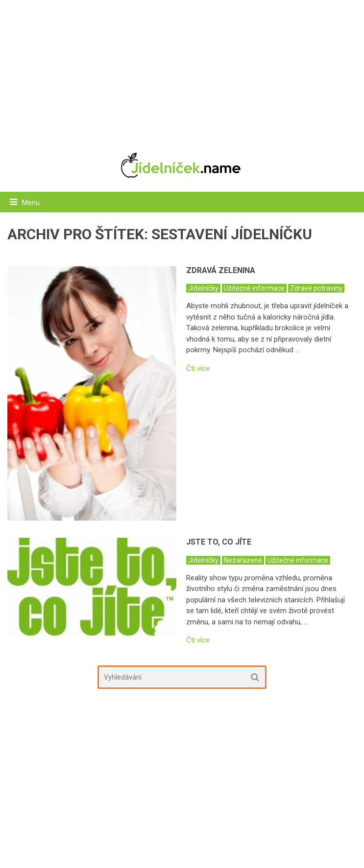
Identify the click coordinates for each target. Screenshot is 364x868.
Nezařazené (243, 560)
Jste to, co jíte (219, 542)
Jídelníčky (203, 288)
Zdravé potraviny (316, 288)
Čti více (198, 369)
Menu (31, 203)
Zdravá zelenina (221, 270)
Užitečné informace (254, 288)
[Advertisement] (182, 71)
